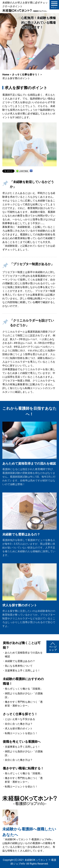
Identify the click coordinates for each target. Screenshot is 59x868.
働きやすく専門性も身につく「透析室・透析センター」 (24, 704)
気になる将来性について (19, 666)
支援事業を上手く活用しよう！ (22, 671)
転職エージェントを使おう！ (21, 733)
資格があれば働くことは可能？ (22, 645)
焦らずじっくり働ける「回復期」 (24, 689)
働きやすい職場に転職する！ (23, 768)
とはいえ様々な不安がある (20, 719)
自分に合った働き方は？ (19, 724)
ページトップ (53, 647)
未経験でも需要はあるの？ (21, 534)
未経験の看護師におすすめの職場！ (23, 681)
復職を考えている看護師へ (22, 742)
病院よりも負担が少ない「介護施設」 (24, 695)
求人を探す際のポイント (20, 605)
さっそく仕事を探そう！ (20, 714)
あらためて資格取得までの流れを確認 (29, 463)
